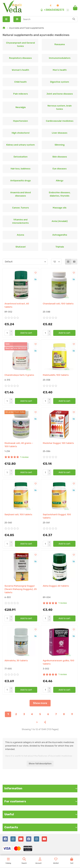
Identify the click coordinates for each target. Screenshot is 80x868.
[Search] (49, 19)
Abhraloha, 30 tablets (16, 661)
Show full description (40, 764)
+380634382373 (52, 10)
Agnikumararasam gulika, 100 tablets (59, 662)
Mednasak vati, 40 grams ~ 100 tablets (19, 445)
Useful (41, 814)
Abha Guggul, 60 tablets (56, 586)
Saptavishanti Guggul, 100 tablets (57, 516)
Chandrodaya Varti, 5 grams (19, 375)
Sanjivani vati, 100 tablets (18, 514)
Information (41, 788)
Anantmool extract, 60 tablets (17, 305)
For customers (41, 801)
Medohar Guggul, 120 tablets (58, 443)
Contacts (41, 827)
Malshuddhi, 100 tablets (56, 375)
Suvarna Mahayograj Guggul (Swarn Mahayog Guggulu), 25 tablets (21, 589)
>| (45, 722)
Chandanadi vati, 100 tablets (58, 304)
